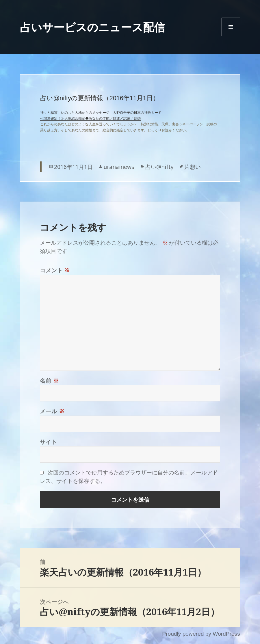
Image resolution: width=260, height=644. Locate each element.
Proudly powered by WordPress (201, 634)
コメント (55, 270)
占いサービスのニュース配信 (92, 27)
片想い (193, 167)
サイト (48, 442)
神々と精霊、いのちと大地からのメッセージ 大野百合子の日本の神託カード (101, 113)
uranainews (119, 167)
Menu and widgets (231, 36)
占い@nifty (159, 167)
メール (52, 411)
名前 (49, 380)
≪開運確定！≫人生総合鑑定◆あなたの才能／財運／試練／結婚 (90, 118)
